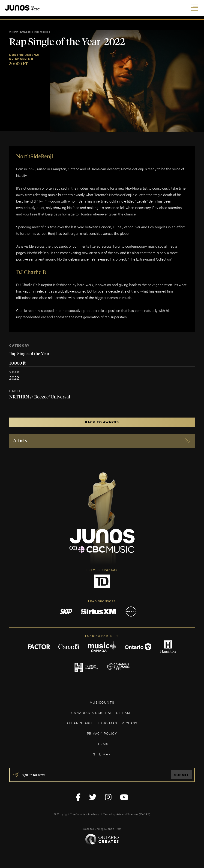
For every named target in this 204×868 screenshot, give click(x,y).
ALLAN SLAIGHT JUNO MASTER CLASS (102, 723)
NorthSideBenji (24, 55)
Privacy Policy (102, 733)
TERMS (102, 744)
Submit (182, 775)
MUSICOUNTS (102, 702)
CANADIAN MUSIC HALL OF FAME (102, 713)
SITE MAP (102, 754)
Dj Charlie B (21, 59)
